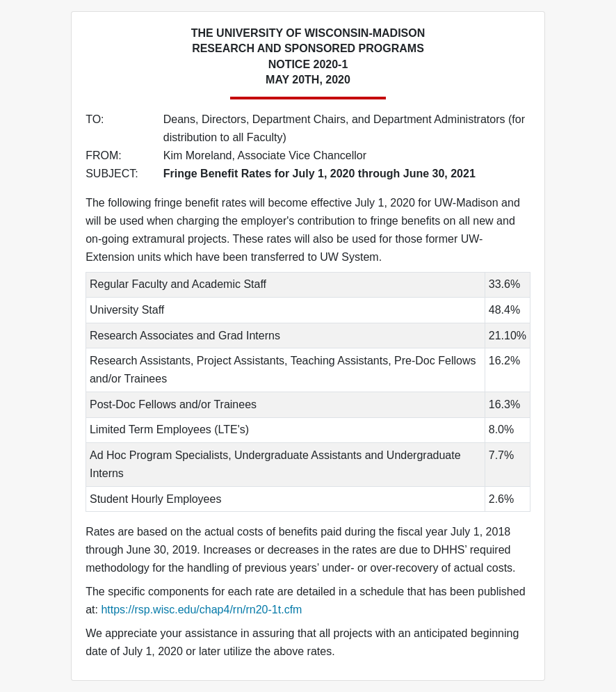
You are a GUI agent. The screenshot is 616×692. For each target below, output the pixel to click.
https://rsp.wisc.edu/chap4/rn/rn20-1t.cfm (201, 610)
